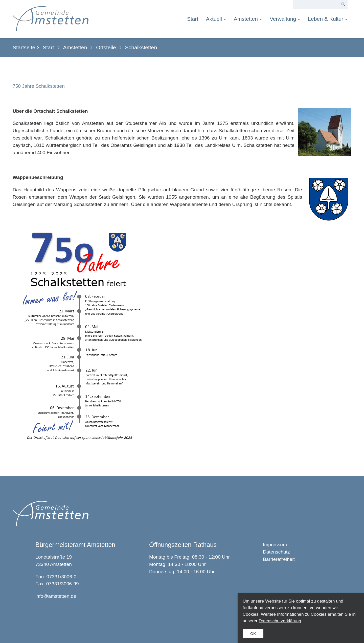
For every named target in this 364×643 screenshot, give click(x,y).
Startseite (24, 47)
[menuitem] (195, 19)
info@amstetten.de (56, 596)
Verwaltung (285, 19)
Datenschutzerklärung (280, 621)
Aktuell (216, 19)
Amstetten (248, 19)
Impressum (275, 545)
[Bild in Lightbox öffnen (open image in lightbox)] (82, 336)
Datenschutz (276, 552)
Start (193, 19)
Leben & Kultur (328, 19)
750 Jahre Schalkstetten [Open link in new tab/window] (39, 86)
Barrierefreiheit (279, 559)
